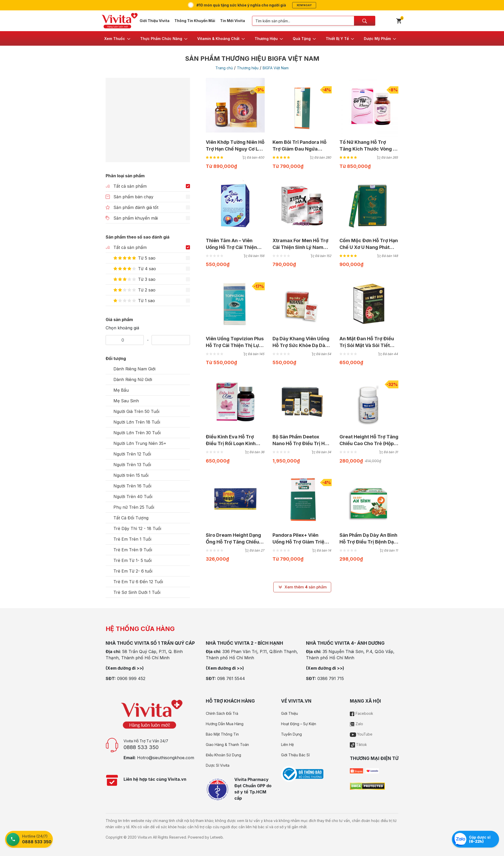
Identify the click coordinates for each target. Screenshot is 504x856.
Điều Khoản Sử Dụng (223, 755)
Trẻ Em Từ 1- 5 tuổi (132, 560)
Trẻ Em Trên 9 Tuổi (133, 550)
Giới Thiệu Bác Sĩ (295, 755)
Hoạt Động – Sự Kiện (299, 724)
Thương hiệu (248, 68)
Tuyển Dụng (291, 734)
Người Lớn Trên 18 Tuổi (137, 422)
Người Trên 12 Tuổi (132, 454)
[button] (118, 38)
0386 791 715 (331, 678)
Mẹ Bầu (121, 390)
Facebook (362, 713)
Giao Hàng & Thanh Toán (227, 745)
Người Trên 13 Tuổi (132, 465)
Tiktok (358, 745)
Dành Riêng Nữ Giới (133, 379)
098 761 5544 (231, 678)
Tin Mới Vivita (233, 21)
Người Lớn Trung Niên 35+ (140, 443)
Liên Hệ (287, 745)
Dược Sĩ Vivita (218, 765)
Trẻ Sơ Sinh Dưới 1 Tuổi (137, 592)
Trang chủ (224, 68)
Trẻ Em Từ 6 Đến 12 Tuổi (138, 582)
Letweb (217, 837)
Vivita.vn (145, 837)
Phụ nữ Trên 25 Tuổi (134, 507)
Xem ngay (304, 5)
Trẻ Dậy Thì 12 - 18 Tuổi (137, 528)
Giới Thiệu (290, 713)
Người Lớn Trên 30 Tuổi (137, 433)
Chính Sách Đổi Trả (222, 713)
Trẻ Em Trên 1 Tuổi (132, 539)
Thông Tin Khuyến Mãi (195, 21)
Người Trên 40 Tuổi (133, 497)
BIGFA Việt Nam (276, 68)
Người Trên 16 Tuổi (132, 486)
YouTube (361, 734)
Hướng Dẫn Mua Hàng (225, 724)
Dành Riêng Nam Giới (134, 369)
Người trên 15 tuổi (131, 475)
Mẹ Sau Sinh (126, 401)
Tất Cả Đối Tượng (131, 518)
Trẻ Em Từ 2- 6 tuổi (133, 571)
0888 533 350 (141, 747)
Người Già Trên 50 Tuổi (136, 411)
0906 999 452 (131, 678)
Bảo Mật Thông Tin (222, 734)
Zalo (356, 724)
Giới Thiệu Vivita (155, 21)
